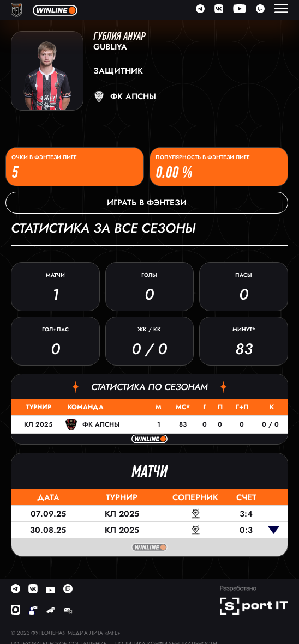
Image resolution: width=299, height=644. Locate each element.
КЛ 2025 (38, 424)
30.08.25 (48, 530)
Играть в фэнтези (147, 203)
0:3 (246, 530)
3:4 (246, 514)
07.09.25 (48, 514)
